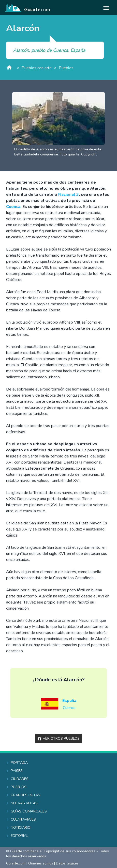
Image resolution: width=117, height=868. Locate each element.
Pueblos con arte (37, 68)
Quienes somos (41, 863)
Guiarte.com (16, 863)
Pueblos (66, 68)
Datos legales (67, 863)
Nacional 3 (69, 194)
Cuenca (13, 207)
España (69, 701)
